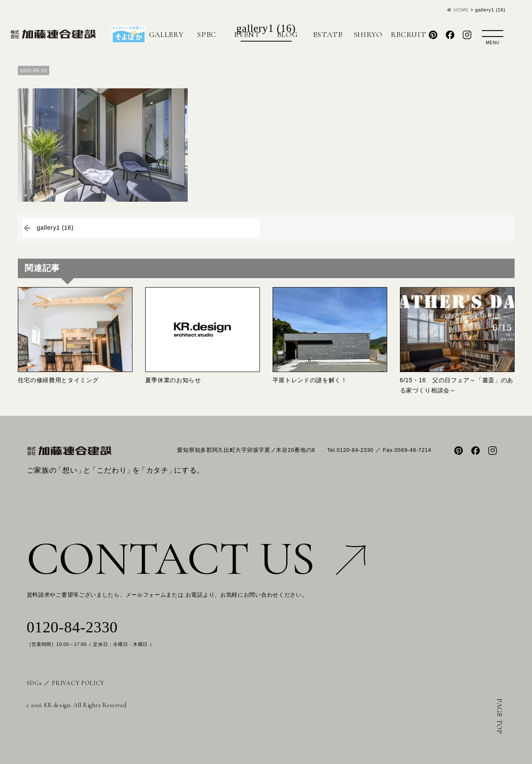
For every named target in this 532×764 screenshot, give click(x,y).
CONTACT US (196, 559)
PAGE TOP (500, 716)
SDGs (34, 683)
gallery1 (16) (55, 228)
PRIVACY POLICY (78, 683)
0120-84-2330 (72, 627)
